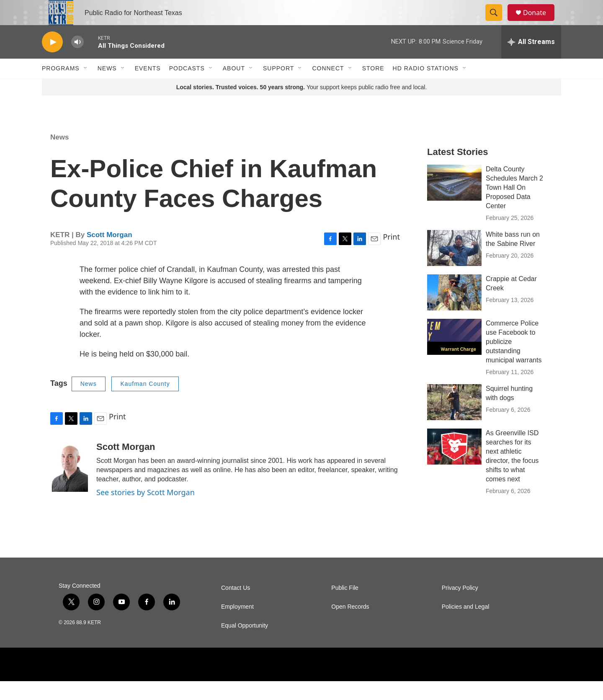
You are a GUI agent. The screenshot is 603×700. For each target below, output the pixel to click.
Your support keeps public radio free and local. (302, 106)
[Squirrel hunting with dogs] (454, 421)
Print (391, 256)
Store (373, 87)
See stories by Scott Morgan (146, 511)
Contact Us (236, 607)
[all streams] (531, 61)
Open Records (350, 626)
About (234, 87)
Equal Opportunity (245, 644)
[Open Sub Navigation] (86, 87)
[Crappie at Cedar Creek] (454, 311)
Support (278, 87)
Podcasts (187, 87)
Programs (61, 87)
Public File (345, 607)
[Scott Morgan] (69, 486)
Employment (237, 626)
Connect (328, 87)
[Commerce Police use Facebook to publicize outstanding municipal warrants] (454, 356)
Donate (540, 22)
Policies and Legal (466, 626)
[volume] (77, 61)
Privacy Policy (460, 607)
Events (148, 87)
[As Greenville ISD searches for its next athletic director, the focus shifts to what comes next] (454, 465)
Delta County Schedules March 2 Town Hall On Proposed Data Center (514, 206)
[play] (52, 61)
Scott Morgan (110, 254)
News (107, 87)
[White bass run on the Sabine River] (454, 267)
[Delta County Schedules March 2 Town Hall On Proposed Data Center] (454, 201)
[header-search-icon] (497, 22)
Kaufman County (145, 403)
